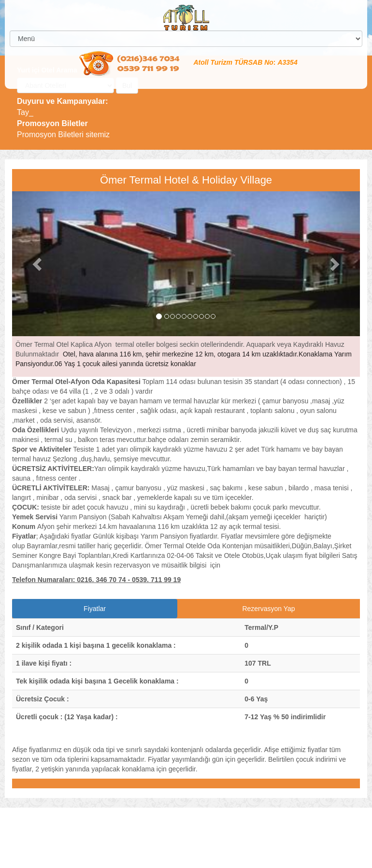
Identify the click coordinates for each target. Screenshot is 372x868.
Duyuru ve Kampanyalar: (63, 101)
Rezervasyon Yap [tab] (268, 609)
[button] (38, 264)
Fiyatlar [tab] (95, 609)
